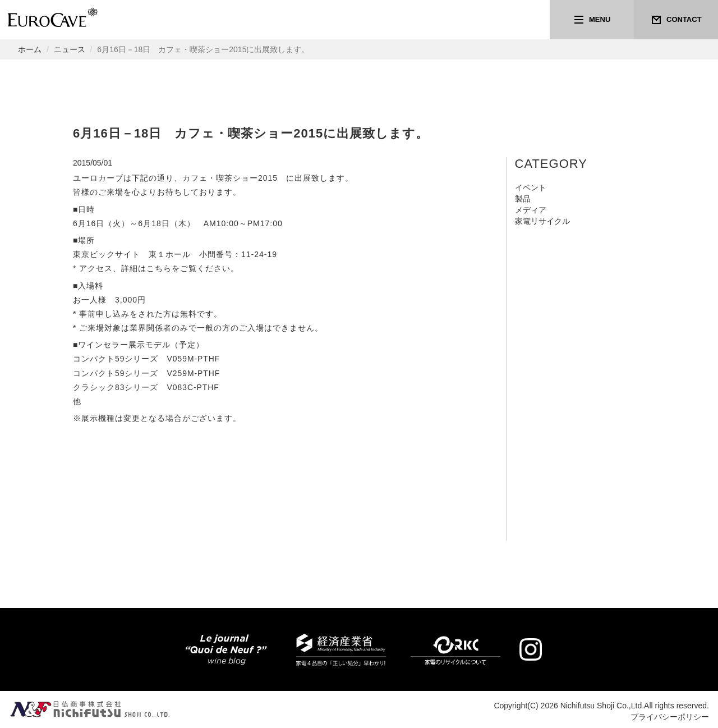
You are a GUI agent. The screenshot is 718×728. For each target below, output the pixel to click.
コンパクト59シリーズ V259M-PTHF (147, 373)
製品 (523, 199)
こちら (159, 268)
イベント (531, 187)
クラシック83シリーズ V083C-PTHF (146, 387)
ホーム (30, 49)
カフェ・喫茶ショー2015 (230, 178)
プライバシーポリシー (670, 717)
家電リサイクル (542, 221)
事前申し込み (104, 314)
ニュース (70, 49)
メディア (531, 210)
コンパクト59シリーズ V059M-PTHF (147, 359)
